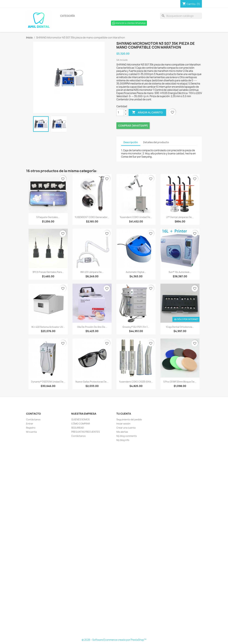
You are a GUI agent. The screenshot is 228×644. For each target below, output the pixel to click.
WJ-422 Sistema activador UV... (48, 327)
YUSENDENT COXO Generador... (92, 217)
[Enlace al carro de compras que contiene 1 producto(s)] (191, 4)
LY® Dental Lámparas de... (180, 217)
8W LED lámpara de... (92, 272)
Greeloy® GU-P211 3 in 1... (136, 327)
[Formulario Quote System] (114, 540)
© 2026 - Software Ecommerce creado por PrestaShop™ (114, 640)
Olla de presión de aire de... (92, 327)
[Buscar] (181, 16)
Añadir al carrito (147, 112)
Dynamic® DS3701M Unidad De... (48, 382)
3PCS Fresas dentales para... (48, 272)
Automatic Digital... (136, 272)
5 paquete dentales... (48, 217)
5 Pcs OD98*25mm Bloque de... (180, 382)
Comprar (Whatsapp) (133, 126)
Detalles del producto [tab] (156, 142)
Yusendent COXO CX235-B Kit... (136, 382)
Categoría (68, 16)
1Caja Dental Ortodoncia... (180, 327)
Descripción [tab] (131, 142)
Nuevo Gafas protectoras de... (92, 382)
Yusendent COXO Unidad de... (136, 217)
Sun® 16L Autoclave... (180, 272)
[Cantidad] (120, 112)
